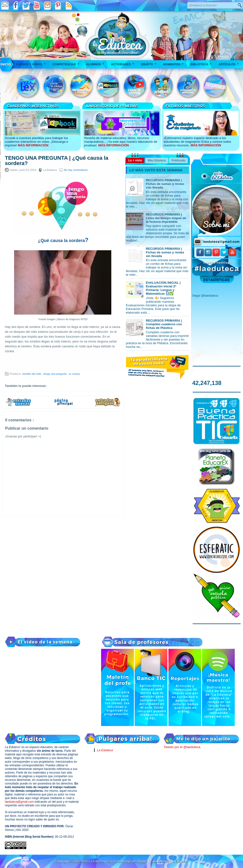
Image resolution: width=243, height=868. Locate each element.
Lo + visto (135, 160)
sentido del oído (32, 374)
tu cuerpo (74, 374)
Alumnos (97, 63)
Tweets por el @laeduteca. (182, 747)
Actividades (124, 63)
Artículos (230, 63)
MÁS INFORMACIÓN (33, 145)
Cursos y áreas (32, 63)
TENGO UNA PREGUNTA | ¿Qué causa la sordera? (57, 161)
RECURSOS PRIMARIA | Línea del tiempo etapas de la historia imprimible (166, 218)
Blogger (143, 861)
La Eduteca (105, 750)
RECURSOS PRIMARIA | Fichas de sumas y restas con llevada (165, 184)
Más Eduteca (157, 160)
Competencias (67, 63)
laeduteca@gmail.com (19, 802)
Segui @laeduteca (205, 296)
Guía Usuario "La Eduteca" (169, 861)
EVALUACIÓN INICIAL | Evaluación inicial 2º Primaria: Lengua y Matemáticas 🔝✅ (163, 288)
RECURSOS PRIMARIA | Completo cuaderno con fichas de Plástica (164, 324)
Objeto (150, 63)
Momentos (175, 63)
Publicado (178, 160)
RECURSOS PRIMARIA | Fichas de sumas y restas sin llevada (165, 252)
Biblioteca (203, 63)
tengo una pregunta (55, 374)
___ (6, 64)
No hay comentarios (76, 170)
